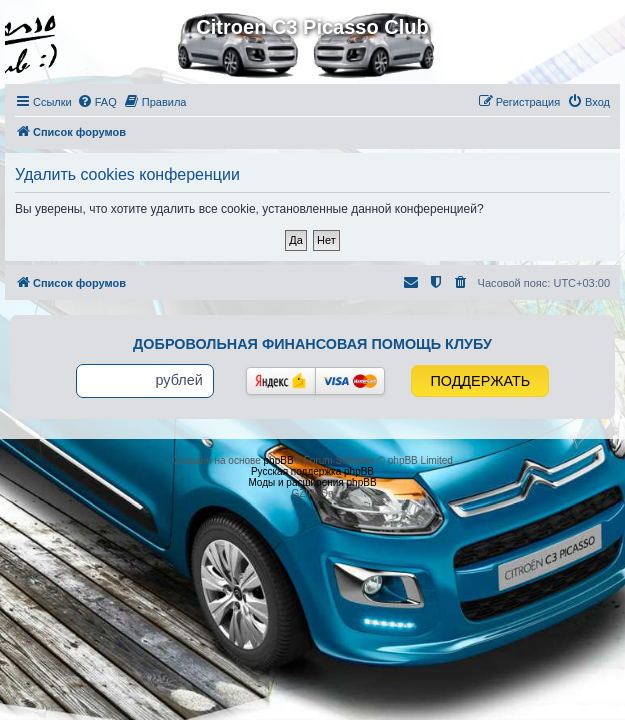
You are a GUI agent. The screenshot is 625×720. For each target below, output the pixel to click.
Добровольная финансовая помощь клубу (312, 344)
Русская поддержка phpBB (312, 471)
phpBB (279, 460)
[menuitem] (97, 102)
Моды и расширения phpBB (312, 482)
